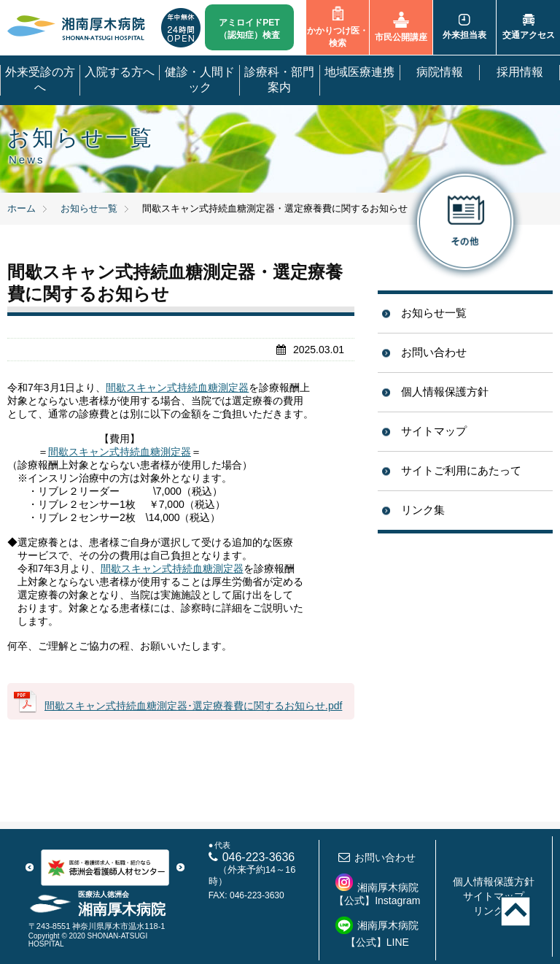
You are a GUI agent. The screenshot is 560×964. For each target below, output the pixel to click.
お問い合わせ (434, 352)
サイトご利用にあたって (461, 470)
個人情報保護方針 (445, 392)
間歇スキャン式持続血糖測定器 (177, 387)
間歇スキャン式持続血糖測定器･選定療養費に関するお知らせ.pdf (193, 706)
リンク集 (423, 510)
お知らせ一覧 (434, 313)
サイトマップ (434, 431)
